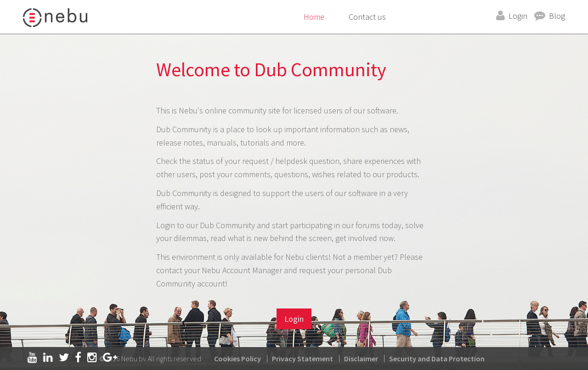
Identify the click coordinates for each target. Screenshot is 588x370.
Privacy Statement (302, 359)
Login (518, 16)
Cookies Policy (237, 359)
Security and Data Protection (437, 359)
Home (314, 17)
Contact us (367, 17)
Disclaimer (361, 359)
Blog (557, 16)
